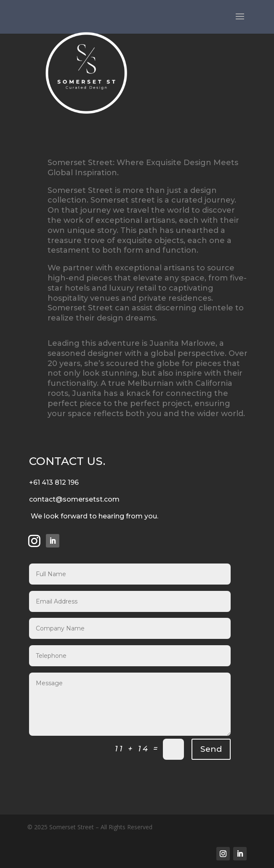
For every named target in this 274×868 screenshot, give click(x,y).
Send (211, 749)
